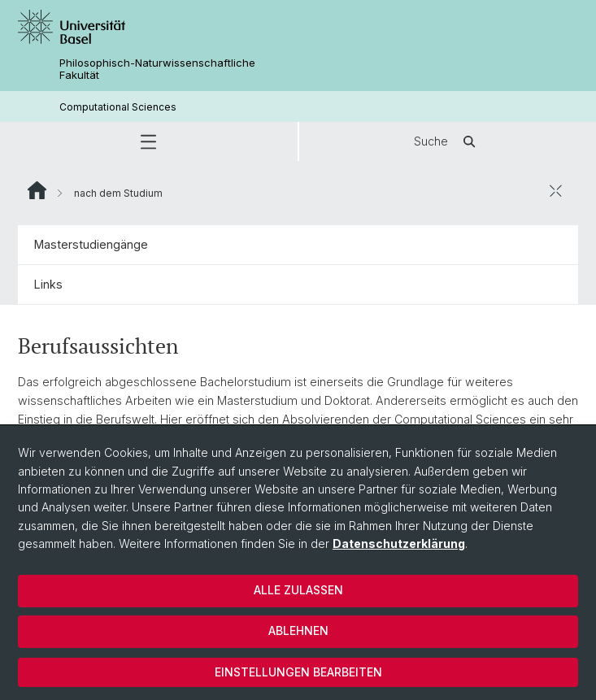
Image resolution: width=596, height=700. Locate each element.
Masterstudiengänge (91, 244)
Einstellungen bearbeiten (298, 672)
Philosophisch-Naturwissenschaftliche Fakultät (157, 69)
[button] (149, 141)
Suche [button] (447, 141)
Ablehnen (298, 630)
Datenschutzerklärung (399, 543)
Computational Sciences (118, 107)
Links (48, 284)
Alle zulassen (298, 590)
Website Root (37, 190)
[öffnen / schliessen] (555, 190)
